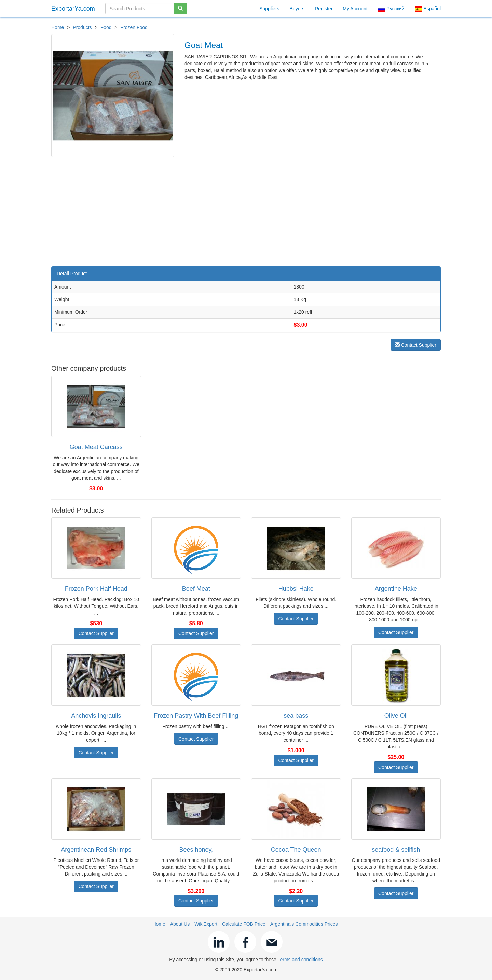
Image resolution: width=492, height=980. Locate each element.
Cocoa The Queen (296, 850)
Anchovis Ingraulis (96, 716)
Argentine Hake (396, 589)
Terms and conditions (300, 960)
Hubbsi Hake (296, 589)
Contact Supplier (416, 345)
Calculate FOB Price (244, 924)
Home (58, 27)
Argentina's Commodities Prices (304, 924)
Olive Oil (396, 716)
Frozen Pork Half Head (96, 589)
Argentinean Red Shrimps (96, 850)
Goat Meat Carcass (96, 447)
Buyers (297, 9)
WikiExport (206, 924)
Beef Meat (196, 589)
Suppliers (269, 9)
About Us (180, 924)
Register (324, 9)
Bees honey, (196, 850)
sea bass (296, 716)
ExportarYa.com (73, 9)
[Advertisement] (246, 208)
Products (82, 27)
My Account (355, 9)
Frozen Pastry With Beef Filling (196, 716)
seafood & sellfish (396, 850)
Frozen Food (134, 27)
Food (106, 27)
